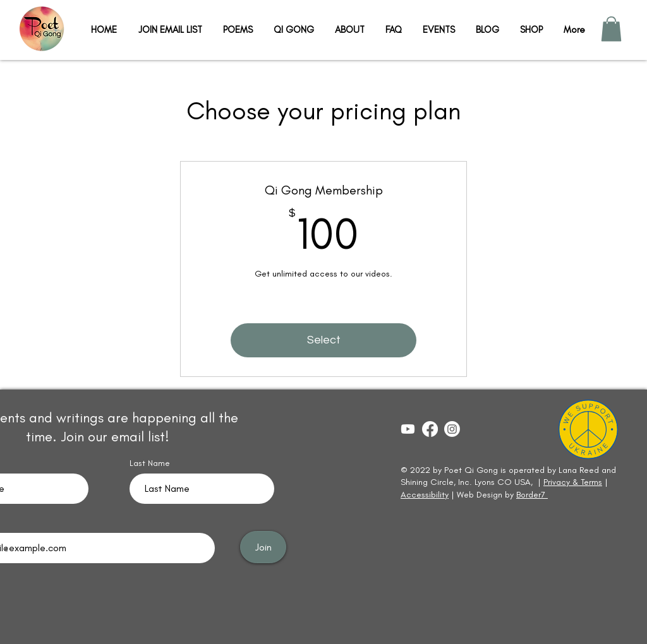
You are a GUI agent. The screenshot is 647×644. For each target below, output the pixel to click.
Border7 (532, 495)
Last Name (150, 463)
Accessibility (425, 495)
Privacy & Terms (573, 482)
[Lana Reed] (430, 429)
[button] (611, 29)
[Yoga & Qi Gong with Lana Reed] (408, 429)
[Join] (263, 547)
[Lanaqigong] (452, 429)
